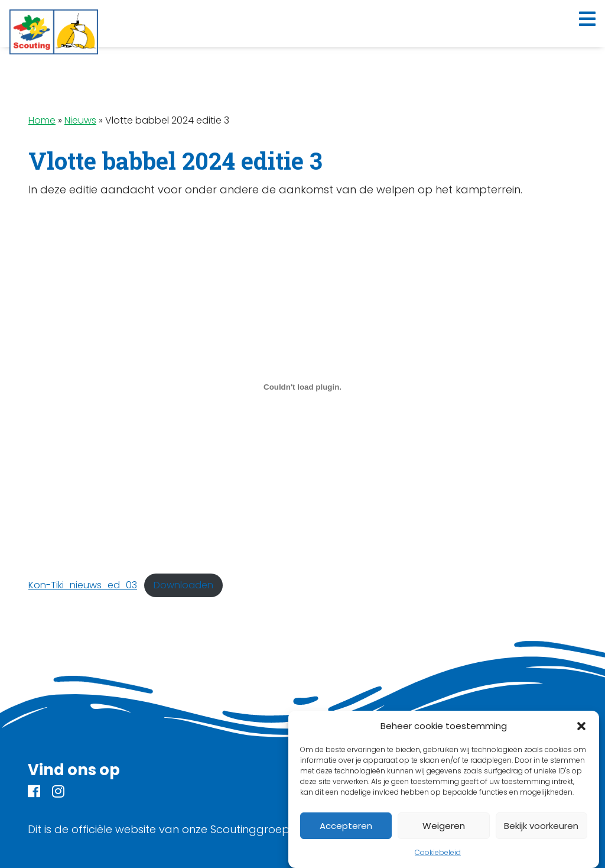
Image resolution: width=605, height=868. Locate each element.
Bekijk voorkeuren (541, 826)
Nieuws (80, 120)
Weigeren (444, 826)
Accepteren (346, 826)
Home (42, 120)
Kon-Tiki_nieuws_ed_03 (83, 585)
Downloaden (183, 585)
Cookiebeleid (438, 852)
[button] (581, 726)
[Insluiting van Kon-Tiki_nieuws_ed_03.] (302, 387)
